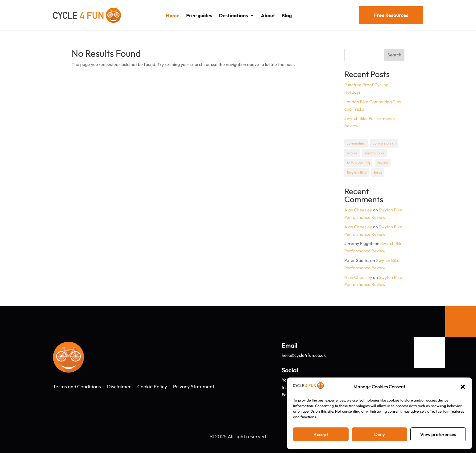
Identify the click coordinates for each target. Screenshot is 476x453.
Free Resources (391, 15)
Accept (321, 434)
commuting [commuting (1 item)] (356, 143)
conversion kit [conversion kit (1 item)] (384, 143)
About (268, 15)
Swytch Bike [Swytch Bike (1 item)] (357, 172)
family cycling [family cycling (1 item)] (358, 163)
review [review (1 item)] (383, 163)
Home (173, 15)
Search (394, 55)
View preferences (438, 434)
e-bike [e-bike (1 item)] (352, 153)
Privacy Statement (194, 386)
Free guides (199, 15)
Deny (380, 434)
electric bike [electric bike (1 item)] (375, 153)
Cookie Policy (152, 386)
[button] (463, 387)
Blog (287, 15)
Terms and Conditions (77, 386)
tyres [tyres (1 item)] (378, 172)
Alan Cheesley (358, 210)
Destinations (234, 15)
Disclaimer (119, 386)
